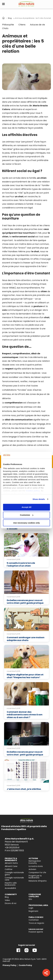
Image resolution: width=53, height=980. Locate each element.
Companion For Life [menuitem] (37, 873)
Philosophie (8, 25)
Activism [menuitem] (32, 869)
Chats (5, 28)
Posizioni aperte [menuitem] (36, 932)
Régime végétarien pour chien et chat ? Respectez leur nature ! (25, 676)
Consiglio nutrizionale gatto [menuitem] (14, 874)
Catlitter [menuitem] (9, 869)
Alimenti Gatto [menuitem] (11, 863)
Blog (10, 18)
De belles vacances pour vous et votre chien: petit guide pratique (25, 602)
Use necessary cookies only (26, 523)
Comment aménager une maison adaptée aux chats (26, 639)
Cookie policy (33, 491)
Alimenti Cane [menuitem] (11, 866)
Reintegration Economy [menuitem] (35, 862)
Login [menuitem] (31, 908)
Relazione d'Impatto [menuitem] (38, 881)
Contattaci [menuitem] (34, 920)
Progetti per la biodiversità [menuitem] (35, 877)
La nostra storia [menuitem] (36, 866)
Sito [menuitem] (30, 899)
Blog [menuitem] (7, 897)
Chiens (22, 25)
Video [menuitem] (7, 900)
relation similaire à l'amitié (20, 204)
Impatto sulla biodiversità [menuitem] (11, 884)
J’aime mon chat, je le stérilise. (24, 789)
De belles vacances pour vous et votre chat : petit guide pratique (25, 753)
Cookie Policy (25, 965)
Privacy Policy (10, 965)
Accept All (27, 507)
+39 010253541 (12, 848)
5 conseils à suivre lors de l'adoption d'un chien (21, 564)
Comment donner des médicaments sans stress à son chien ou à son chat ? (25, 715)
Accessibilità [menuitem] (10, 888)
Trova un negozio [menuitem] (36, 923)
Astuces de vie (37, 25)
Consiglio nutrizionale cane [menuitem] (14, 879)
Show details (39, 499)
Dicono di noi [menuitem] (11, 903)
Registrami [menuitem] (33, 911)
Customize (27, 515)
